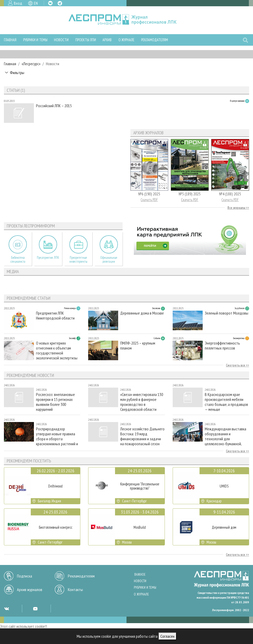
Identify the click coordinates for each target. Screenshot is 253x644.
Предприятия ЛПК (48, 258)
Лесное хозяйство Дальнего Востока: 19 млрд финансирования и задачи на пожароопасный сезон (142, 436)
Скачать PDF (149, 200)
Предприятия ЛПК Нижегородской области (55, 316)
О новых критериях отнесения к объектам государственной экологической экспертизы (57, 350)
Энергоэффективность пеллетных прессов (222, 346)
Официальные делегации (109, 260)
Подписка (25, 576)
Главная (10, 40)
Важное (140, 574)
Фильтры (17, 73)
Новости (61, 40)
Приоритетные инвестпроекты (78, 260)
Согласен (167, 636)
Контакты (75, 589)
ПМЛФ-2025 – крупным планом (138, 346)
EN (36, 3)
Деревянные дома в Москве (142, 313)
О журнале (126, 40)
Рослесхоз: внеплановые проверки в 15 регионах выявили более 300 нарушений (55, 402)
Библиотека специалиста (18, 260)
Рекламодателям (155, 40)
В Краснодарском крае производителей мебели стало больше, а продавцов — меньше (226, 402)
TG (60, 3)
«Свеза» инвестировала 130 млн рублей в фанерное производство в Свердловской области (142, 402)
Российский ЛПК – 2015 (54, 106)
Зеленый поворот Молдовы (227, 313)
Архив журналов (30, 589)
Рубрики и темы (35, 40)
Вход (18, 3)
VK (50, 3)
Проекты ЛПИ (86, 40)
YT (35, 609)
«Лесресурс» (31, 64)
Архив (107, 40)
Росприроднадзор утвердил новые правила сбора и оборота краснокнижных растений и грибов (57, 436)
